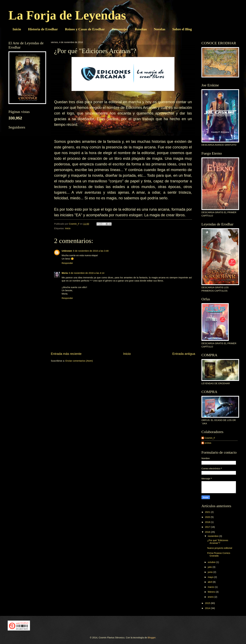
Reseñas (141, 29)
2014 (208, 608)
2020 (208, 517)
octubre (212, 562)
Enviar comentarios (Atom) (79, 361)
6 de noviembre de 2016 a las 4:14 (87, 273)
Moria (65, 273)
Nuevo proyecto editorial (220, 548)
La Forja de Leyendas (67, 15)
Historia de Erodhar (43, 29)
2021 (208, 512)
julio (210, 567)
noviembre (213, 536)
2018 (208, 522)
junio (210, 572)
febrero (212, 592)
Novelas (159, 29)
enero (211, 597)
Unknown (67, 251)
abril (210, 582)
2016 (208, 532)
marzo (211, 587)
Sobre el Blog (182, 29)
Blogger (152, 638)
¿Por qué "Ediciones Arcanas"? (218, 542)
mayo (211, 577)
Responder (67, 263)
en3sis (208, 443)
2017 (208, 527)
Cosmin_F (210, 438)
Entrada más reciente (66, 354)
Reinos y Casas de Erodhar (85, 29)
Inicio (17, 29)
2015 (208, 603)
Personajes (120, 29)
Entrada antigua (184, 354)
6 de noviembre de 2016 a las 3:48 (91, 251)
